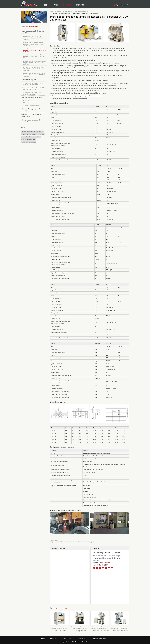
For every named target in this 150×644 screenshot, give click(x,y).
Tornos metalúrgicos (29, 80)
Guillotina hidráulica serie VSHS (32, 106)
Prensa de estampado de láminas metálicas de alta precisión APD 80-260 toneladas (34, 50)
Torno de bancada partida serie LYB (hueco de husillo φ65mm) (33, 89)
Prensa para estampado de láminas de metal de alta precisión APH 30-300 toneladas (80, 629)
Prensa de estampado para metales (32, 132)
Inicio (46, 5)
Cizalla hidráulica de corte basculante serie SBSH (34, 102)
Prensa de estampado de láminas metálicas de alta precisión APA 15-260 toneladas (34, 38)
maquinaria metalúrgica (28, 142)
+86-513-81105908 (106, 563)
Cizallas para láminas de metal (32, 97)
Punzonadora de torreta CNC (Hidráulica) (32, 121)
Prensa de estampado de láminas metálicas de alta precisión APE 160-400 (59, 629)
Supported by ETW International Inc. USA (75, 642)
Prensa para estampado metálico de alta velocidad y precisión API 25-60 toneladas (100, 629)
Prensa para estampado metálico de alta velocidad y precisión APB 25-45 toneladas (120, 629)
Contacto (80, 5)
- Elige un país (122, 5)
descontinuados (100, 639)
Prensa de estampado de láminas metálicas (75, 11)
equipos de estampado (28, 139)
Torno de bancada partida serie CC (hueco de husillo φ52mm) (33, 84)
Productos (58, 11)
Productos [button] (68, 5)
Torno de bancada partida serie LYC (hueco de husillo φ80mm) (33, 93)
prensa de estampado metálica (31, 137)
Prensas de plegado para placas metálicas (32, 110)
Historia (55, 5)
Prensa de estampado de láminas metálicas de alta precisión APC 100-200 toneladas (34, 44)
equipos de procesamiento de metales (33, 134)
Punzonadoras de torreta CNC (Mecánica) (32, 115)
